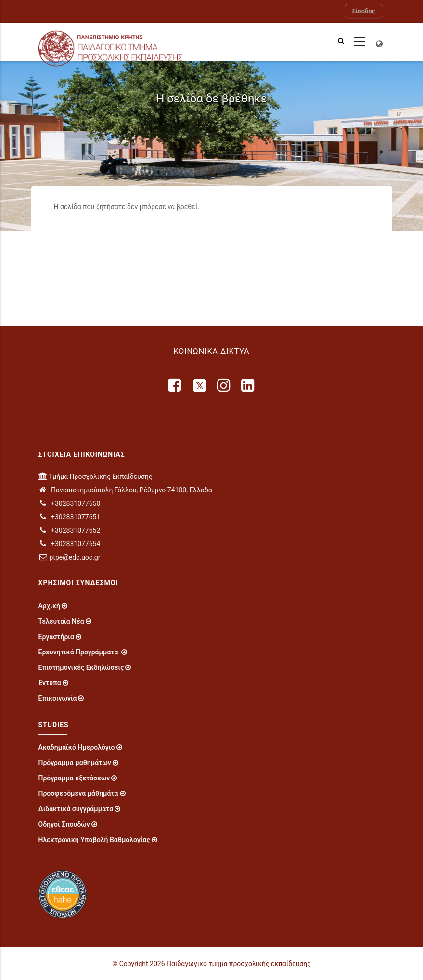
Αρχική (50, 606)
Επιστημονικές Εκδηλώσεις (81, 667)
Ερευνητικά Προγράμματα (79, 652)
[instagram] (224, 386)
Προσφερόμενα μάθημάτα (78, 793)
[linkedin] (248, 386)
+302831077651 (70, 517)
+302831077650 (70, 503)
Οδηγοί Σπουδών (64, 824)
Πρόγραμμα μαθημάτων (75, 763)
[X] (200, 386)
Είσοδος (364, 11)
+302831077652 (70, 530)
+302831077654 (70, 544)
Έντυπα (50, 683)
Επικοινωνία (58, 698)
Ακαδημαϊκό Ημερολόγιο (77, 747)
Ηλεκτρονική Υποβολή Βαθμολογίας (94, 840)
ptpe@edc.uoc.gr (70, 557)
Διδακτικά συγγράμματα (76, 809)
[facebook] (175, 386)
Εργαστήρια (56, 637)
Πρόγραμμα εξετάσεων (74, 778)
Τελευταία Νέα (61, 621)
